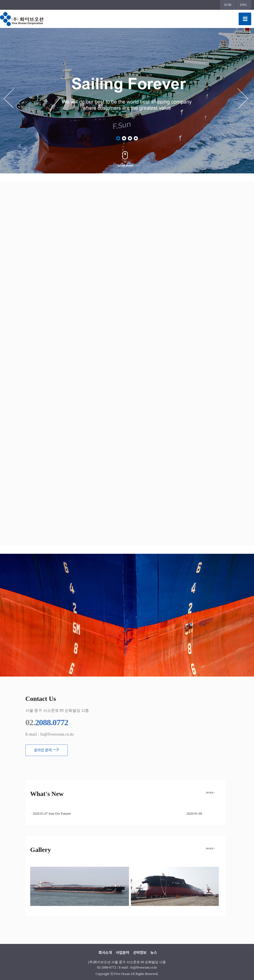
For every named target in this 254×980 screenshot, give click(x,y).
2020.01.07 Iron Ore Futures (52, 814)
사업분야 (123, 953)
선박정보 (140, 953)
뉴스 (154, 953)
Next (244, 98)
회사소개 (105, 953)
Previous (10, 98)
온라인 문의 (47, 750)
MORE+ (211, 793)
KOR (228, 5)
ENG (244, 5)
